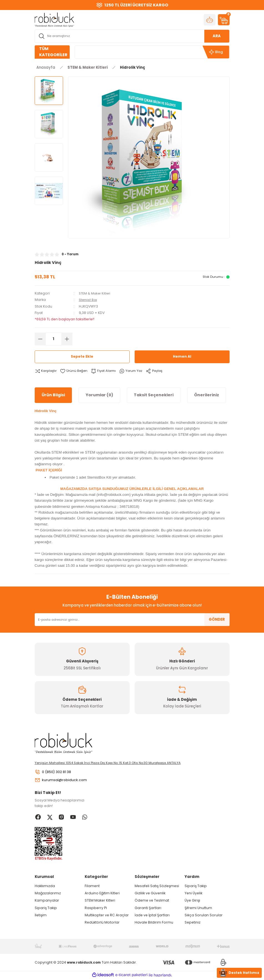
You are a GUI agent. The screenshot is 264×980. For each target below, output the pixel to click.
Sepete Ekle (82, 357)
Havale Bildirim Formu (154, 923)
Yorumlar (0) (99, 395)
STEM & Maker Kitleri (96, 293)
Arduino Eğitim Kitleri (102, 894)
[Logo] (54, 19)
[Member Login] (210, 20)
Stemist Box (89, 300)
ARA (217, 36)
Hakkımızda (45, 887)
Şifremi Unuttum (198, 909)
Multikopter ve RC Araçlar (107, 916)
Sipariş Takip (46, 909)
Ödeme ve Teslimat (152, 901)
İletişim (41, 916)
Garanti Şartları (148, 909)
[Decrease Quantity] (40, 339)
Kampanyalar (47, 901)
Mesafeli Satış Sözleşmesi (157, 887)
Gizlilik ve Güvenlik (150, 894)
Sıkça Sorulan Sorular (204, 916)
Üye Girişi (192, 901)
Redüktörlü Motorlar (102, 923)
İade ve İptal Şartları (152, 916)
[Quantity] (54, 339)
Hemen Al (182, 357)
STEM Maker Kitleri (100, 901)
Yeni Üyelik (193, 894)
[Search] (132, 36)
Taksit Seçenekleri (154, 395)
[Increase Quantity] (67, 339)
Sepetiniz (193, 923)
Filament (92, 887)
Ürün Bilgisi (53, 395)
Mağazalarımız (48, 894)
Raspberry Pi (96, 909)
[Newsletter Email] (132, 620)
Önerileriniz (207, 395)
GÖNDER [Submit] (217, 619)
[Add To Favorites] (75, 371)
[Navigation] (52, 52)
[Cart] (224, 20)
